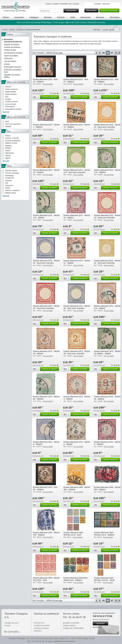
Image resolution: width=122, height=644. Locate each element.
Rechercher (72, 11)
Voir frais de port (38, 93)
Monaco (8, 148)
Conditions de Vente (42, 625)
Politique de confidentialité (73, 628)
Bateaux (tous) (11, 193)
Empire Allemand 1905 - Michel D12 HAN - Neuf (46, 579)
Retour (100, 53)
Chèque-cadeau (69, 625)
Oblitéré (8, 126)
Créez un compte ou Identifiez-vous (59, 4)
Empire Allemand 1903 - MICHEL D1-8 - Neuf (74, 534)
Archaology (9, 175)
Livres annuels (11, 104)
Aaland (8, 151)
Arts (7, 183)
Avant (116, 53)
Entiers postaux (11, 94)
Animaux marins (11, 170)
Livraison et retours (41, 628)
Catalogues (34, 17)
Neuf (7, 121)
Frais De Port (39, 623)
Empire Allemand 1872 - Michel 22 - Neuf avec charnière (107, 262)
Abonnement (85, 17)
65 (103, 53)
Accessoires (19, 17)
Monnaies (48, 17)
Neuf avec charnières (13, 124)
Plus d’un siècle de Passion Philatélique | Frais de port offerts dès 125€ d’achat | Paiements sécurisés (61, 22)
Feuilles (8, 99)
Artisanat (8, 180)
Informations (115, 17)
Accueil (5, 30)
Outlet (73, 17)
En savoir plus (97, 627)
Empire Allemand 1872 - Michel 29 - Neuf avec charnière (77, 352)
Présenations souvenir (13, 109)
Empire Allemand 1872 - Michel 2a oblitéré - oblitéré (107, 352)
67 (112, 53)
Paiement (37, 631)
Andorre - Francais (12, 138)
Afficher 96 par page (55, 53)
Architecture (10, 178)
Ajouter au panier (50, 97)
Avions (8, 188)
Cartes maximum (11, 89)
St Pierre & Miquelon (13, 141)
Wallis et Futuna (11, 143)
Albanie (8, 156)
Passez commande (110, 10)
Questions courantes (71, 623)
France (8, 136)
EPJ (7, 97)
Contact (76, 4)
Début (96, 53)
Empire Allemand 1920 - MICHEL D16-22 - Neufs (104, 579)
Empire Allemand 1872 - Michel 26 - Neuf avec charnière (77, 307)
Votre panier (92, 10)
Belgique (8, 146)
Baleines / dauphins (12, 190)
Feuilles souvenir (11, 102)
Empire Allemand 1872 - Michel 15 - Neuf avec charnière (107, 126)
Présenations (10, 107)
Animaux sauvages (12, 173)
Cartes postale (11, 92)
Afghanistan (10, 153)
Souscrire (102, 623)
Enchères (61, 17)
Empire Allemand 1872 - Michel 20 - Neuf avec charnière (46, 262)
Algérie (8, 158)
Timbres (6, 17)
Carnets (8, 87)
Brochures (100, 17)
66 (108, 53)
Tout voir (6, 112)
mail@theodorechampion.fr (64, 641)
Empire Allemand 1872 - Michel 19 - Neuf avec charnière (107, 216)
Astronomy (9, 185)
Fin (119, 53)
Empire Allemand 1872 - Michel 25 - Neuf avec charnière (46, 307)
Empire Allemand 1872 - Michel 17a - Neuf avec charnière (77, 171)
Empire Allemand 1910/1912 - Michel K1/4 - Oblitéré (76, 579)
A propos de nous (11, 623)
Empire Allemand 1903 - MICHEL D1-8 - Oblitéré (104, 534)
